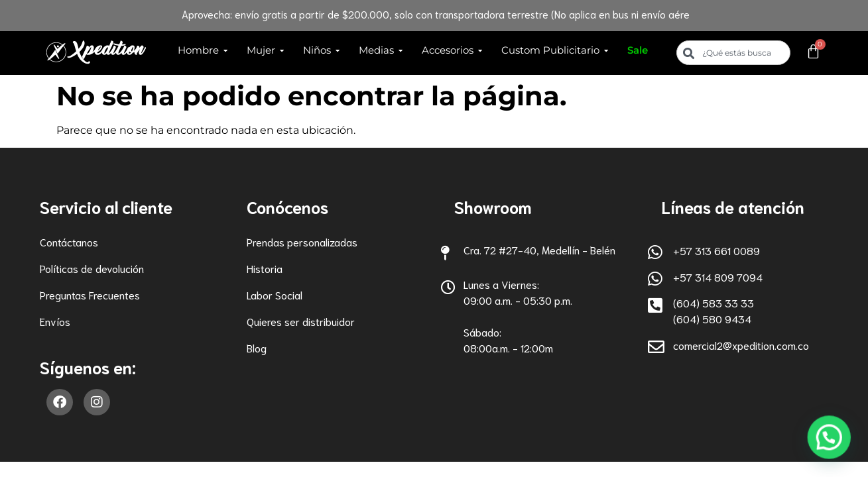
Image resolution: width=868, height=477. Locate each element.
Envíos (55, 321)
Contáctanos (69, 241)
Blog (257, 347)
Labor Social (275, 294)
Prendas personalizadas (302, 241)
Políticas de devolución (92, 268)
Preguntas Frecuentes (90, 294)
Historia (265, 268)
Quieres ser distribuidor (301, 321)
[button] (832, 447)
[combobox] (733, 53)
